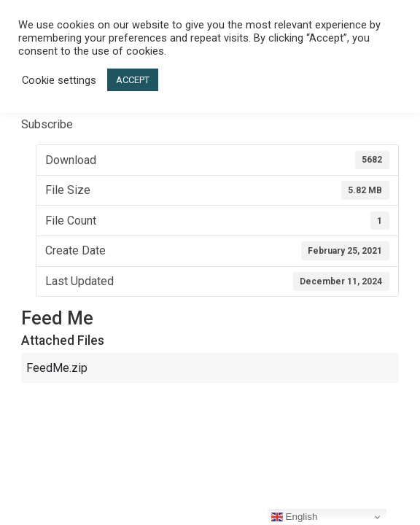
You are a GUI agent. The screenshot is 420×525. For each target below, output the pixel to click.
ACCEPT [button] (133, 80)
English (294, 517)
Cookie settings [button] (59, 80)
